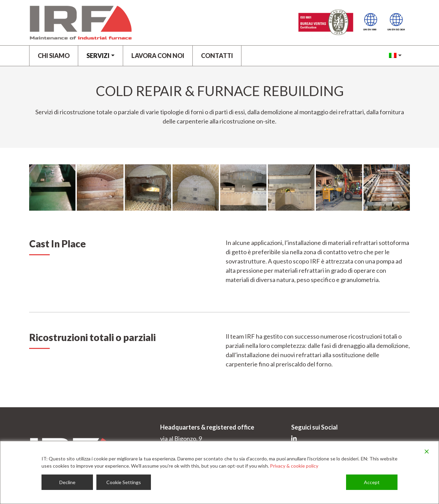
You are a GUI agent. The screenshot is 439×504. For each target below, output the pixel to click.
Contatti (217, 56)
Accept (372, 482)
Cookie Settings (124, 482)
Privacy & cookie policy (294, 466)
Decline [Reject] (67, 482)
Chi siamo (54, 56)
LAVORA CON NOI (158, 56)
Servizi (98, 56)
